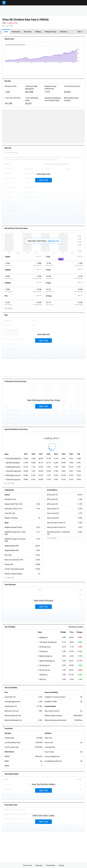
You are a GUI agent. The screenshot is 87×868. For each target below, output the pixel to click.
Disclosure (39, 865)
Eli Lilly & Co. (44, 675)
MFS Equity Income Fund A (14, 475)
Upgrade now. (54, 241)
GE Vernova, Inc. (45, 670)
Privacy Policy (51, 865)
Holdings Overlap (50, 32)
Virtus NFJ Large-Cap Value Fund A (14, 471)
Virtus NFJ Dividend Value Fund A (14, 459)
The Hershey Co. (45, 665)
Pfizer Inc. (43, 679)
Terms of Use (27, 865)
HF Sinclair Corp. (45, 647)
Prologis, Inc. (44, 651)
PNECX (7, 766)
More (79, 32)
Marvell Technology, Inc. (47, 661)
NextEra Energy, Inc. (46, 656)
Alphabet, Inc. (44, 637)
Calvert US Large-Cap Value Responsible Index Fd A (14, 479)
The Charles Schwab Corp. (48, 642)
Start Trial (44, 180)
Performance (16, 32)
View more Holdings (76, 627)
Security (61, 865)
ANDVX (7, 756)
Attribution (64, 32)
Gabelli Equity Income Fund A (14, 467)
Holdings (38, 32)
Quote (6, 32)
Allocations (28, 32)
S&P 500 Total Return (13, 463)
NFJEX (7, 761)
